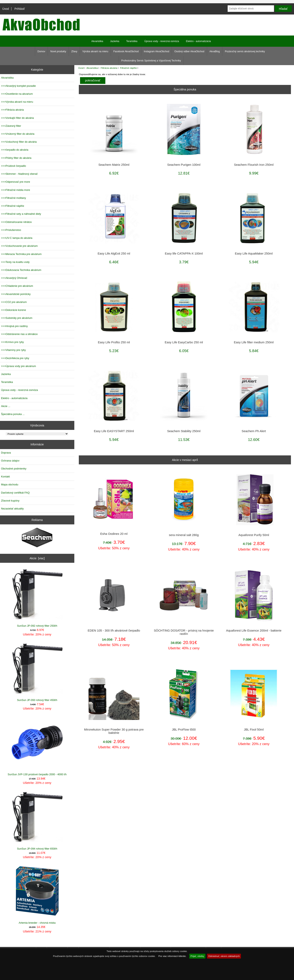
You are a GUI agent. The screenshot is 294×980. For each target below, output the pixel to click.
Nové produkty (58, 51)
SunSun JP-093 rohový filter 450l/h (37, 672)
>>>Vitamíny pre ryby (13, 350)
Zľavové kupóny (10, 501)
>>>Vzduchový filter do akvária (19, 142)
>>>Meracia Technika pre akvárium (21, 254)
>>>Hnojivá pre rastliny (14, 326)
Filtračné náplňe (129, 68)
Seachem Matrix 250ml (114, 165)
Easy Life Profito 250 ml (114, 342)
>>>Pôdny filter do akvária (16, 158)
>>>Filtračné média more (16, 190)
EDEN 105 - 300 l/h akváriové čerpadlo (114, 631)
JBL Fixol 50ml (254, 730)
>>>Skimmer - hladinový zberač (19, 174)
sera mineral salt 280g (184, 535)
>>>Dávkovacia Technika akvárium (21, 270)
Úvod (6, 9)
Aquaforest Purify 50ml (254, 535)
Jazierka (115, 41)
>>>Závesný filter (11, 126)
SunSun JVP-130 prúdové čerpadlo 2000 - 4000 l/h (37, 746)
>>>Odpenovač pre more (16, 182)
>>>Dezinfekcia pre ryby (15, 358)
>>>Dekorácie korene (13, 310)
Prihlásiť (20, 9)
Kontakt (5, 477)
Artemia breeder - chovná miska (37, 895)
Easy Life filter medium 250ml (254, 342)
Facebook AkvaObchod (126, 51)
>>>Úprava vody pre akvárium (18, 366)
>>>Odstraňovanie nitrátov (16, 222)
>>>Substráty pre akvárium (17, 318)
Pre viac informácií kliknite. (172, 956)
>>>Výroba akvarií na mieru (17, 102)
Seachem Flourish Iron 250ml (254, 165)
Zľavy (74, 51)
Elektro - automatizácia (198, 41)
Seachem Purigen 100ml (184, 165)
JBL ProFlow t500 (184, 730)
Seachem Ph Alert (254, 431)
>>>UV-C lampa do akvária (17, 238)
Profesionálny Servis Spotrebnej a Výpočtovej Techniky (151, 61)
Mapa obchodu (10, 484)
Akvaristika (92, 68)
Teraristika (132, 41)
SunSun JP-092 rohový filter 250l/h (37, 598)
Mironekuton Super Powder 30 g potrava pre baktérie (114, 731)
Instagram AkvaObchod (156, 51)
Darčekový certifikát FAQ (15, 493)
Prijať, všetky (197, 956)
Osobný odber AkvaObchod (189, 51)
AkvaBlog (215, 51)
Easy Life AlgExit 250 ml (114, 254)
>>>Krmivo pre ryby (12, 342)
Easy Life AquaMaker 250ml (254, 254)
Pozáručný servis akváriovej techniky (245, 51)
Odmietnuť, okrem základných (224, 956)
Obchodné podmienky (14, 469)
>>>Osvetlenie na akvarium (17, 94)
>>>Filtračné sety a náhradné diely (21, 214)
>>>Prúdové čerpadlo (13, 166)
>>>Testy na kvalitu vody (15, 262)
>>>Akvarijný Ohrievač (14, 278)
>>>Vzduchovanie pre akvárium (19, 246)
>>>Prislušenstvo (11, 230)
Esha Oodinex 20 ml (114, 534)
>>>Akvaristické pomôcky (16, 294)
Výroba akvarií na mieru (95, 51)
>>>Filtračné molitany (13, 198)
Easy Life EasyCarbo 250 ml (184, 342)
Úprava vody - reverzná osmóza (162, 41)
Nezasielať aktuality (12, 509)
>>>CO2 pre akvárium (14, 302)
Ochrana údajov (10, 461)
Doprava (6, 453)
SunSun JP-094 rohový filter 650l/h (37, 820)
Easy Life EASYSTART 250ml (114, 431)
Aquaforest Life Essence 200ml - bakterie (254, 631)
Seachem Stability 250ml (184, 431)
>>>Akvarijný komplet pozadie (18, 86)
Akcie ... (6, 406)
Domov (41, 51)
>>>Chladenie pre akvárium (17, 286)
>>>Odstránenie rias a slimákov (19, 334)
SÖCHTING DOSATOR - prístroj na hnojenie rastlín (184, 632)
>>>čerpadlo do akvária (15, 150)
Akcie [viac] (37, 558)
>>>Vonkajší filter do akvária (17, 118)
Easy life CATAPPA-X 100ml (184, 254)
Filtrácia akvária (109, 68)
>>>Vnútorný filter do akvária (18, 134)
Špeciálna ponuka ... (13, 414)
